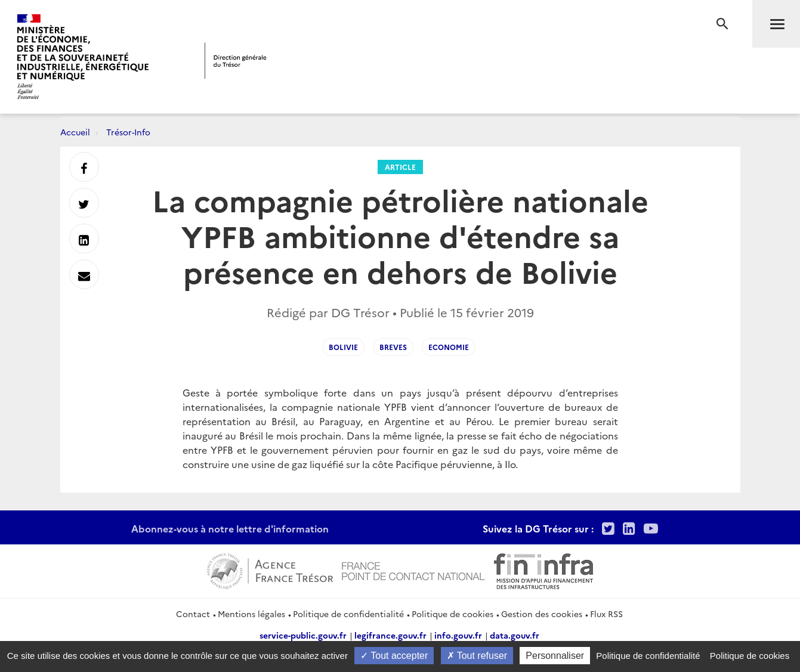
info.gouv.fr (458, 635)
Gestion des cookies (542, 614)
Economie (449, 347)
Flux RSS (606, 614)
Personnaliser (555, 656)
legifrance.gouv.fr (390, 635)
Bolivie (343, 347)
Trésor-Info (128, 132)
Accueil (75, 132)
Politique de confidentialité (348, 614)
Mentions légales (251, 614)
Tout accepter (394, 656)
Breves (393, 347)
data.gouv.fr (515, 635)
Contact (193, 614)
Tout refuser (477, 656)
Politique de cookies (452, 614)
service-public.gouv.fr (303, 635)
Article (400, 167)
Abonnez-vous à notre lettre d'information (230, 528)
